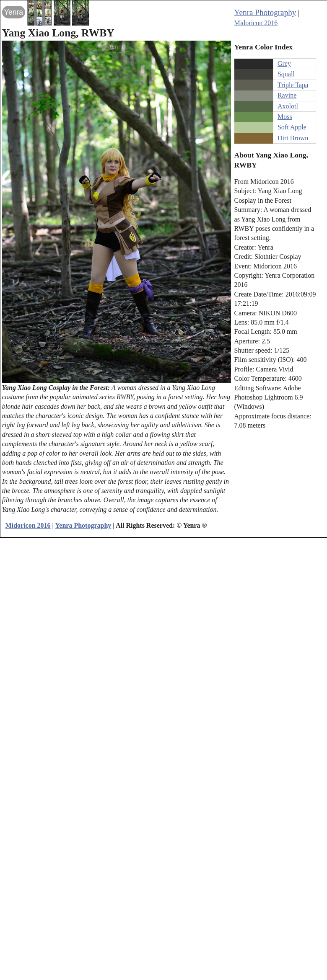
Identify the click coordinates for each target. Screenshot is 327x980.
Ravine (287, 95)
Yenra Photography (265, 12)
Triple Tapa (293, 85)
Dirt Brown (293, 138)
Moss (285, 117)
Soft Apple (292, 127)
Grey (284, 63)
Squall (286, 74)
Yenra (14, 12)
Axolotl (288, 106)
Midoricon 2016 (256, 23)
